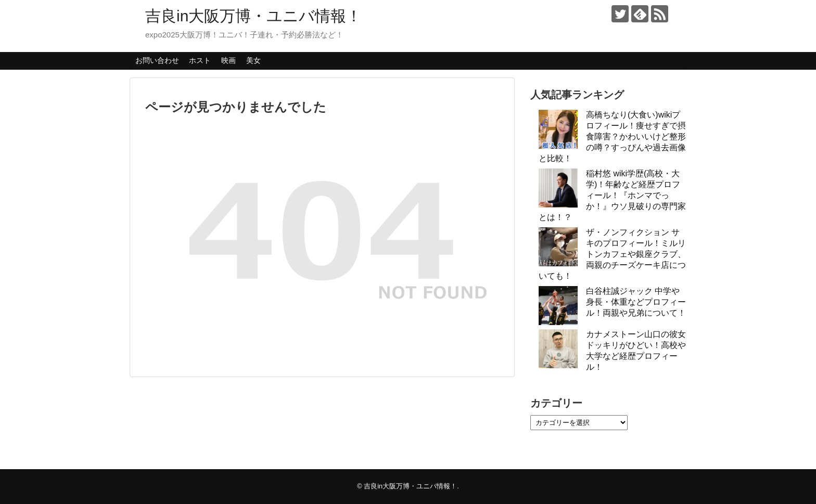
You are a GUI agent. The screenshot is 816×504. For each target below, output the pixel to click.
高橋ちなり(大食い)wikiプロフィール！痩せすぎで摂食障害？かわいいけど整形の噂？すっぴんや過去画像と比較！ (612, 137)
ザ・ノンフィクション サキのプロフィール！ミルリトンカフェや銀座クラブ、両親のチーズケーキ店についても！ (612, 254)
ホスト (200, 60)
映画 (228, 60)
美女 (253, 60)
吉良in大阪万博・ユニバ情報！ (253, 16)
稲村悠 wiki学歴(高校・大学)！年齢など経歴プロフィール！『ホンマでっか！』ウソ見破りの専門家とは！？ (612, 195)
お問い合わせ (157, 60)
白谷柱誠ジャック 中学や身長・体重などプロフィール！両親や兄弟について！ (636, 302)
